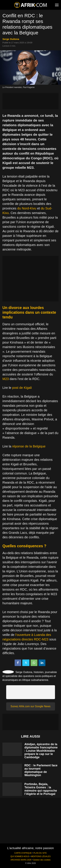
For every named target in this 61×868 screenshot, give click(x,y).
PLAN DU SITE (40, 853)
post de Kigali (22, 388)
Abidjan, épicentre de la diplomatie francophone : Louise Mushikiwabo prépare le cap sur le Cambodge (41, 751)
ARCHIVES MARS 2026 (21, 860)
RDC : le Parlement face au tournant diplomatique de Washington (41, 770)
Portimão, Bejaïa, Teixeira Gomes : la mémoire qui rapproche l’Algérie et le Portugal (41, 789)
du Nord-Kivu (27, 208)
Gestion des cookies (42, 860)
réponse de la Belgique (29, 446)
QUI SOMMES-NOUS (20, 856)
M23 (6, 379)
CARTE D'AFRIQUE (23, 853)
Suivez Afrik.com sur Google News (30, 706)
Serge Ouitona (11, 39)
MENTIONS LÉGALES (41, 856)
